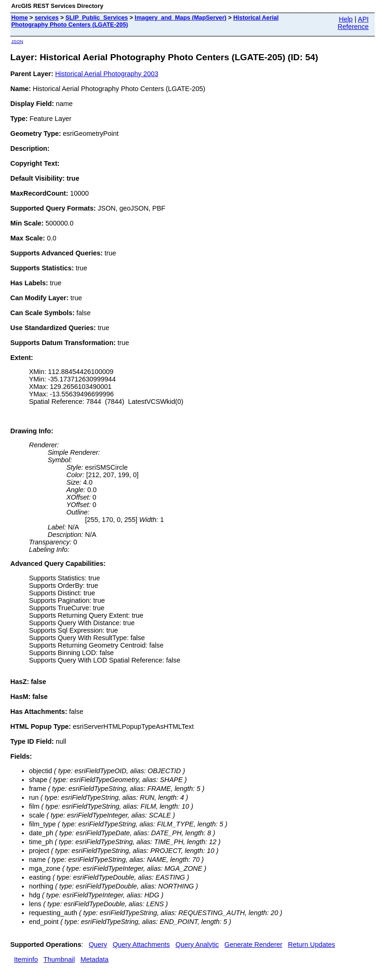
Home (20, 18)
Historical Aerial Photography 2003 (107, 74)
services (46, 18)
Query (98, 945)
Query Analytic (197, 945)
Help (346, 19)
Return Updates (311, 945)
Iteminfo (26, 959)
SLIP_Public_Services (97, 18)
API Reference (353, 23)
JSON (17, 41)
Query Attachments (141, 945)
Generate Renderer (253, 945)
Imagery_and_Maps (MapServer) (180, 18)
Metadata (94, 959)
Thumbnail (59, 959)
